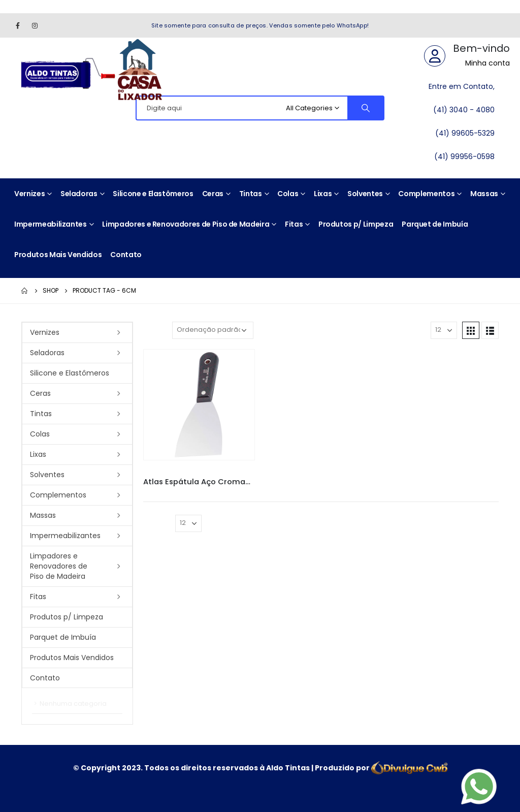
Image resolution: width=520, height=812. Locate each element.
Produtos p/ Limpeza (356, 224)
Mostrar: (412, 330)
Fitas (294, 224)
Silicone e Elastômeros (153, 194)
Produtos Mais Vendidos (58, 255)
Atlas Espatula (184, 473)
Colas (288, 194)
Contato (126, 255)
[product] (199, 405)
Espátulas (221, 473)
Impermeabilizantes (51, 224)
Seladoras (79, 194)
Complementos (426, 194)
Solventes (365, 194)
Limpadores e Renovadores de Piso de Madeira (186, 224)
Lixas (323, 194)
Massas (484, 194)
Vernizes (29, 194)
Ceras (213, 194)
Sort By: (155, 330)
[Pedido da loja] (213, 330)
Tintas (251, 194)
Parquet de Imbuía (435, 224)
